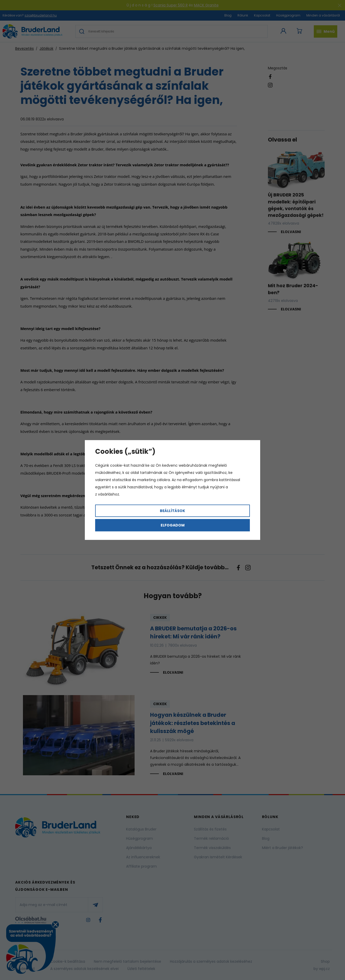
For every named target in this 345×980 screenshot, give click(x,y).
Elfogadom (173, 525)
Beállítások (173, 511)
